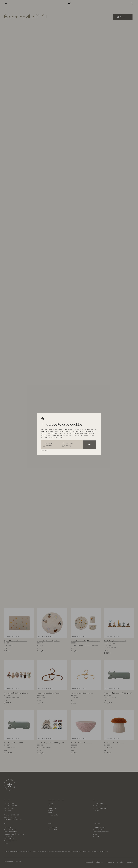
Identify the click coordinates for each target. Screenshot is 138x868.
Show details (45, 450)
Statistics (49, 446)
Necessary (49, 443)
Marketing (68, 446)
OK (90, 445)
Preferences (68, 443)
